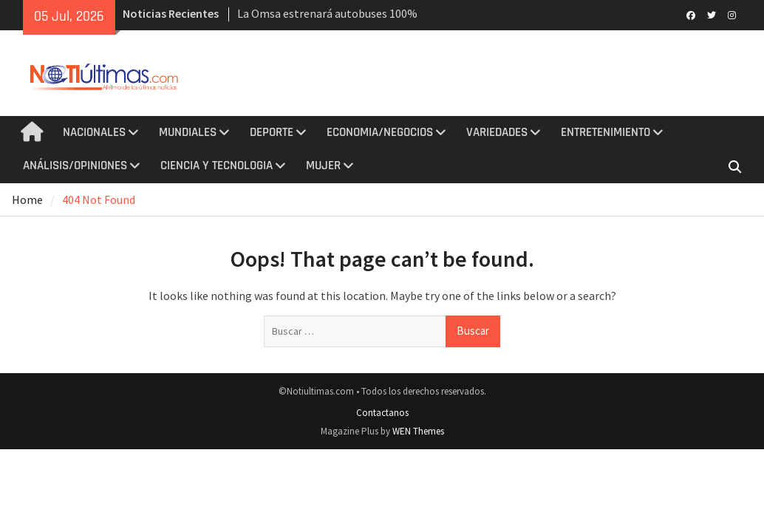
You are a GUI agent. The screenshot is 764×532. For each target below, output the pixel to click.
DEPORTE (272, 132)
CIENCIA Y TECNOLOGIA (216, 166)
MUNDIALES (188, 132)
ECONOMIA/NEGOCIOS (380, 132)
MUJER (323, 166)
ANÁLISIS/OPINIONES (75, 166)
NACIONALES (94, 132)
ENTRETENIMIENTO (606, 132)
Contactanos (382, 413)
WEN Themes (418, 431)
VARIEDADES (497, 132)
